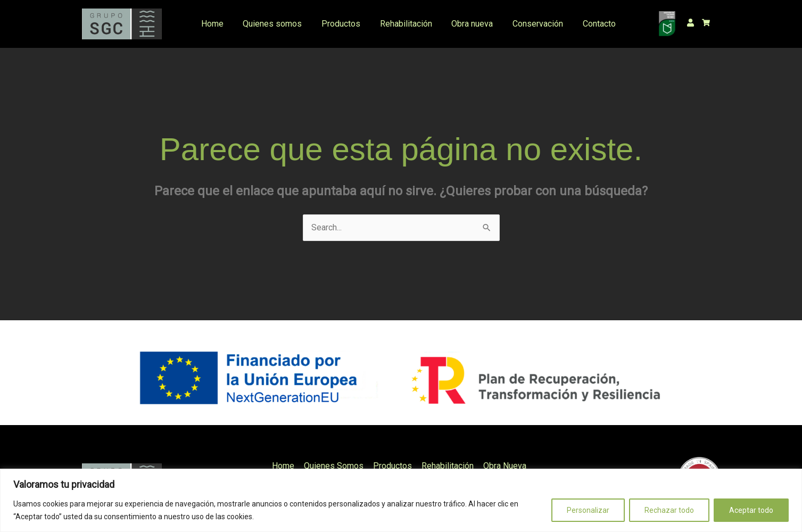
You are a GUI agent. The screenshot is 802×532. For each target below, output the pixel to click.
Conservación (526, 24)
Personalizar (588, 510)
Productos (336, 24)
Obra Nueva (503, 466)
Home (212, 24)
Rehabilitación (399, 24)
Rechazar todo (669, 510)
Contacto (584, 24)
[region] (401, 500)
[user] (693, 23)
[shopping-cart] (709, 23)
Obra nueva (462, 24)
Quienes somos (270, 24)
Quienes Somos (335, 466)
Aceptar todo (751, 510)
